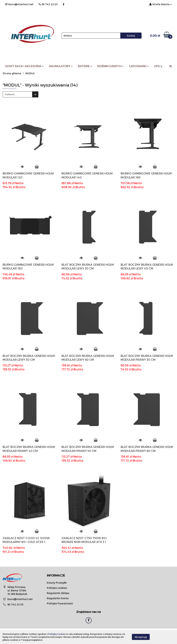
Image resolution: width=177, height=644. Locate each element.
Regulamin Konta (58, 598)
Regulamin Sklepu (58, 593)
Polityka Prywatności (60, 603)
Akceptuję (141, 637)
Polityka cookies (57, 588)
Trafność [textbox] (10, 94)
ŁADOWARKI (139, 66)
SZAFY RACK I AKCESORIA (24, 66)
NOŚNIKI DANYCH (111, 66)
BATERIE (85, 66)
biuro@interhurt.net (20, 599)
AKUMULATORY (61, 66)
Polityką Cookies (57, 634)
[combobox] (20, 94)
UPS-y (158, 66)
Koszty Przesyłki (57, 583)
